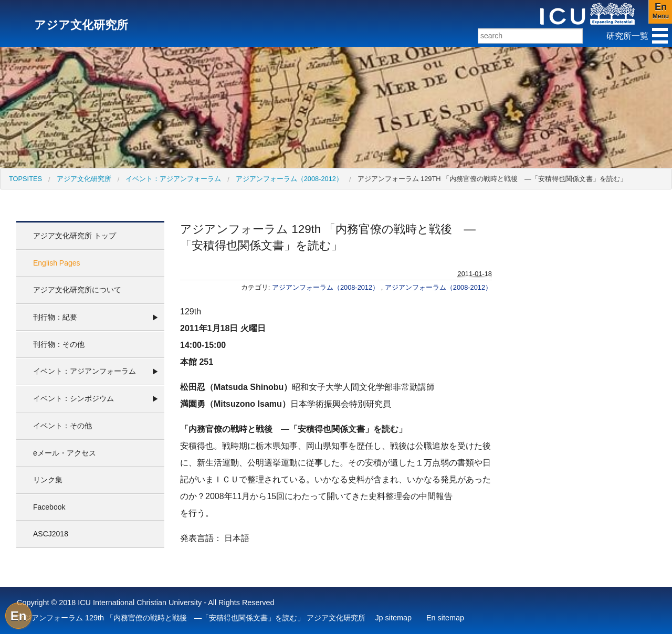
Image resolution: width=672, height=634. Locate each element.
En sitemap (445, 618)
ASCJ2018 (51, 534)
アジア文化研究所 (84, 179)
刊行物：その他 (59, 344)
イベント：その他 (62, 426)
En (19, 616)
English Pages (57, 263)
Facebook (49, 507)
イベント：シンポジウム (73, 398)
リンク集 (48, 480)
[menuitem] (25, 179)
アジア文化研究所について (77, 290)
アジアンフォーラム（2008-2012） (289, 179)
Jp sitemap (393, 618)
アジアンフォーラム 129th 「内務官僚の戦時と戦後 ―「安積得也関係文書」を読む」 (492, 179)
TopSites (25, 179)
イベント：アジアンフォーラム (173, 179)
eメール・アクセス (65, 453)
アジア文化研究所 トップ (75, 236)
